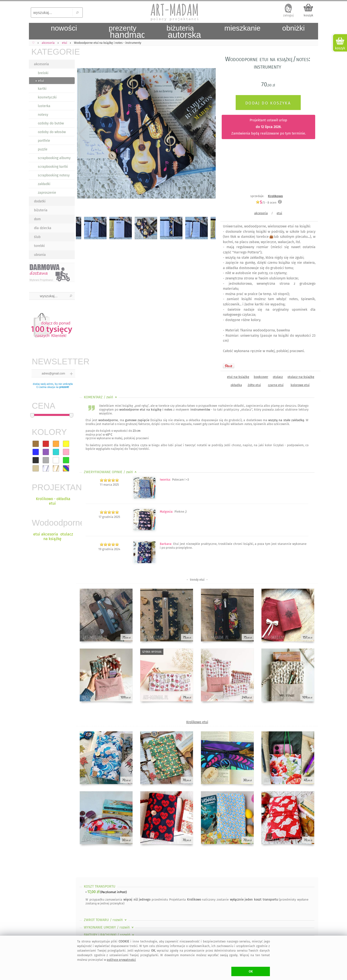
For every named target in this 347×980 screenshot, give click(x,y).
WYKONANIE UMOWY (109, 927)
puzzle (43, 149)
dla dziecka (43, 228)
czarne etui (276, 385)
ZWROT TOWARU (106, 920)
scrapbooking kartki (53, 167)
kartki (42, 89)
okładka (236, 385)
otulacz (278, 377)
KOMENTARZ (101, 397)
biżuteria (41, 210)
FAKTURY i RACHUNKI (109, 935)
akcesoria (41, 64)
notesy (43, 115)
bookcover (261, 377)
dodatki (40, 201)
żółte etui (254, 385)
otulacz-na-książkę (301, 377)
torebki (39, 246)
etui (279, 213)
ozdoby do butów (51, 123)
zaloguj (288, 15)
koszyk (308, 15)
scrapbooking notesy (54, 175)
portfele (44, 141)
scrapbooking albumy (54, 158)
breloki (43, 73)
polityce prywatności (121, 960)
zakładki (44, 184)
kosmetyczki (47, 97)
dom (37, 219)
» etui (40, 81)
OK (251, 971)
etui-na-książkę (238, 377)
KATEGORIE (53, 52)
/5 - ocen (266, 203)
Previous (84, 134)
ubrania (40, 255)
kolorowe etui (300, 385)
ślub (37, 237)
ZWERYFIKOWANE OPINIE (111, 472)
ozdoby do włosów (52, 132)
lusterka (44, 106)
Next (208, 134)
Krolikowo (275, 196)
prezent (64, 387)
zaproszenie (47, 193)
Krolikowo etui (197, 722)
